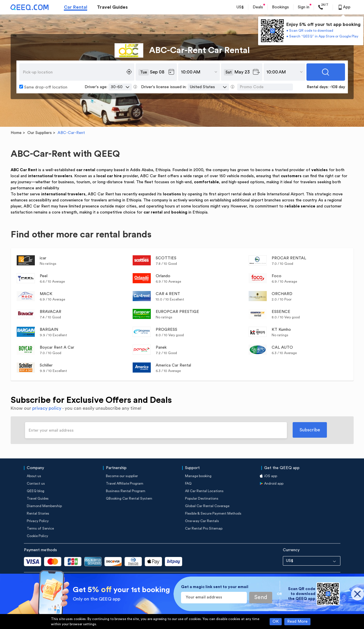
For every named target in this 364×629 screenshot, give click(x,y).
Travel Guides (112, 7)
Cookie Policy (37, 536)
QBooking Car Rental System (129, 498)
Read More (297, 622)
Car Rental (76, 7)
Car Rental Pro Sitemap (204, 528)
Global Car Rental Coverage (207, 506)
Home (16, 133)
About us (34, 476)
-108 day (337, 87)
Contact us (36, 483)
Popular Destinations (202, 498)
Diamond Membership (44, 506)
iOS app (271, 476)
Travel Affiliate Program (125, 483)
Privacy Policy (38, 521)
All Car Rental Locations (204, 491)
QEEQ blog (36, 491)
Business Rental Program (126, 491)
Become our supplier (122, 476)
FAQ (188, 483)
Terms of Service (40, 528)
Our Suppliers (40, 133)
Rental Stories (38, 513)
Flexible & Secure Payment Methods (213, 513)
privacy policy (47, 408)
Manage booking (198, 476)
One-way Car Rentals (202, 521)
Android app (274, 483)
